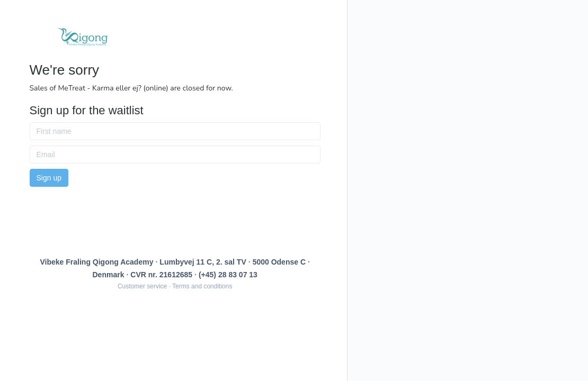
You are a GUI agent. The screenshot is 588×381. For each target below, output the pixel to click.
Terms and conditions (202, 286)
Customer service (142, 286)
